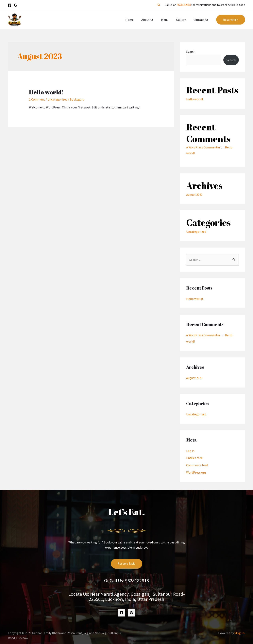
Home (135, 20)
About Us (152, 20)
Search (191, 51)
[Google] (16, 5)
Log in (190, 449)
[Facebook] (10, 5)
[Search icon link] (159, 5)
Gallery (183, 20)
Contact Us (202, 20)
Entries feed (194, 457)
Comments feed (197, 464)
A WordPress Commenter (203, 147)
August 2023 (194, 194)
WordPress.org (196, 471)
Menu (168, 20)
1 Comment (37, 99)
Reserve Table (127, 562)
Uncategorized (57, 99)
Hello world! (46, 92)
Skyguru (240, 631)
